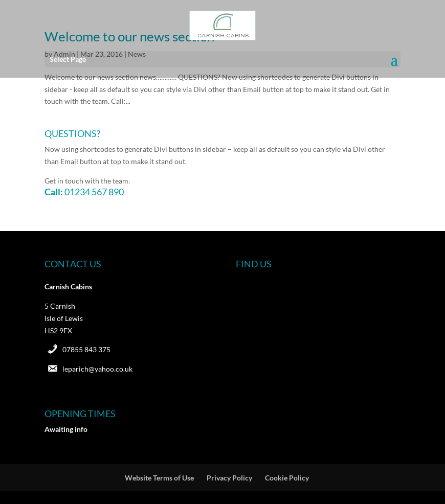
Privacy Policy (229, 478)
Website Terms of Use (159, 478)
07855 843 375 (86, 349)
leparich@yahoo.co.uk (97, 369)
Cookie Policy (287, 478)
